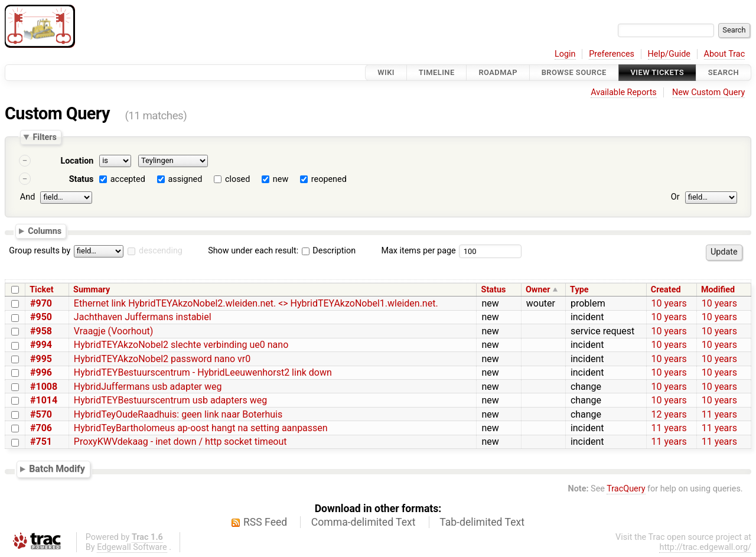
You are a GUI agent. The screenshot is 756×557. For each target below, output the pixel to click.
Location (77, 161)
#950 (41, 317)
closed (237, 179)
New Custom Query (708, 92)
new (281, 179)
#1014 (44, 400)
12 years (669, 414)
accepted (128, 179)
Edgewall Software (132, 547)
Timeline (437, 72)
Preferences (612, 54)
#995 (41, 359)
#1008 (44, 387)
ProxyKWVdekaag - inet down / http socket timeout (180, 442)
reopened (329, 179)
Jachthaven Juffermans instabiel (143, 317)
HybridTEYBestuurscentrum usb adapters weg (170, 400)
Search (724, 72)
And (27, 197)
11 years (719, 414)
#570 (41, 414)
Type (579, 290)
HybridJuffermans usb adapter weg (148, 387)
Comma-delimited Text (364, 522)
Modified (718, 290)
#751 (41, 442)
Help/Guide (669, 54)
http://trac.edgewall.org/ (705, 547)
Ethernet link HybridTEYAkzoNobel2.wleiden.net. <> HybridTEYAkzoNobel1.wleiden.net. (256, 303)
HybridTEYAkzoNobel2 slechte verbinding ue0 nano (181, 345)
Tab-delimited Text (482, 522)
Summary (92, 290)
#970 (41, 303)
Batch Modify (57, 469)
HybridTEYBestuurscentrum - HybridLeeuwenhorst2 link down (203, 372)
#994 (41, 345)
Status (82, 179)
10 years (669, 303)
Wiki (386, 72)
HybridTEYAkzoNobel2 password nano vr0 (162, 359)
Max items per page (418, 251)
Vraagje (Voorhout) (113, 331)
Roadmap (498, 72)
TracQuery (626, 489)
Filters (44, 137)
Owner (538, 290)
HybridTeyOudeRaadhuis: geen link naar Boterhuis (178, 414)
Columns (45, 230)
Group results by (40, 251)
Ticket (41, 290)
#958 (41, 331)
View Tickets (657, 72)
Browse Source (574, 72)
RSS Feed (265, 522)
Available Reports (624, 92)
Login (565, 54)
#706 (41, 428)
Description (329, 251)
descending (161, 251)
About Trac (725, 54)
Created (666, 290)
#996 (41, 372)
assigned (185, 179)
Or (675, 197)
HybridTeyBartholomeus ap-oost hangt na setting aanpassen (201, 428)
